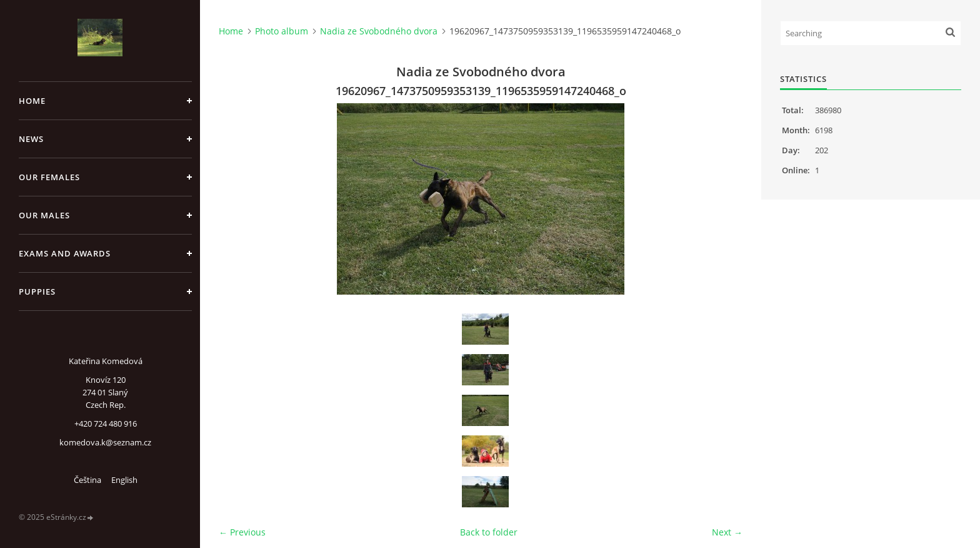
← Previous (242, 532)
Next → (727, 532)
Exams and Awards (65, 253)
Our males (44, 215)
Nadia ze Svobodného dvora (379, 31)
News (31, 139)
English (124, 480)
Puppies (37, 292)
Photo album (282, 31)
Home (32, 101)
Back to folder (489, 532)
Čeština (87, 480)
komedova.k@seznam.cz (105, 442)
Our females (49, 177)
